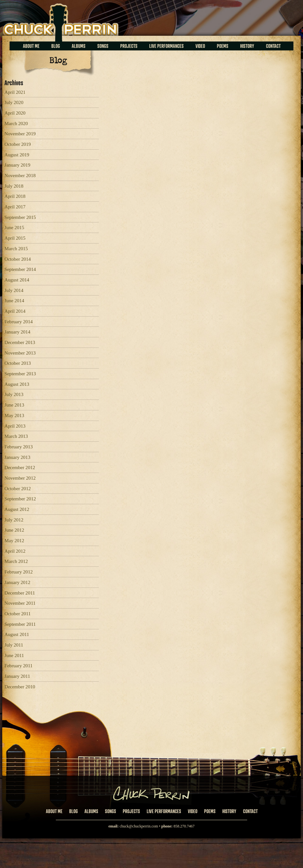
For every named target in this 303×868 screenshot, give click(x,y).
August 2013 (17, 384)
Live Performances (166, 46)
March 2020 (16, 123)
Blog (56, 46)
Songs (103, 46)
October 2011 (18, 614)
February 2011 (18, 666)
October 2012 (18, 489)
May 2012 (14, 541)
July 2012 (14, 520)
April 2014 (15, 311)
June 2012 (14, 530)
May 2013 (14, 415)
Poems (223, 46)
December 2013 (20, 342)
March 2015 (16, 249)
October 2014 (18, 259)
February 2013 (19, 447)
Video (200, 46)
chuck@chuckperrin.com (139, 826)
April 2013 (15, 426)
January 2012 (17, 582)
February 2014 (19, 322)
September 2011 (20, 624)
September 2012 (20, 499)
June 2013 (14, 405)
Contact (273, 46)
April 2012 (15, 551)
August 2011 (17, 634)
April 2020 (15, 113)
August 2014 (17, 280)
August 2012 (17, 509)
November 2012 (20, 478)
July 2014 (14, 290)
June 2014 (14, 301)
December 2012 (20, 468)
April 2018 (15, 196)
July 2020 (14, 102)
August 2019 (17, 155)
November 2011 (20, 603)
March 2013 (16, 436)
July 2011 (14, 645)
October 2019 (18, 144)
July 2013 (14, 394)
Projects (129, 46)
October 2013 (18, 363)
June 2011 (14, 655)
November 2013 (20, 353)
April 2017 (15, 207)
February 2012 (19, 572)
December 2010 (20, 687)
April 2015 (15, 238)
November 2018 (20, 176)
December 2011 (20, 593)
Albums (79, 46)
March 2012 (16, 561)
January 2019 (17, 165)
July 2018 (14, 186)
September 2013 (20, 374)
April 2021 (15, 92)
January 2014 (17, 332)
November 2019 (20, 134)
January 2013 (17, 457)
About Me (31, 46)
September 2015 (20, 217)
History (247, 46)
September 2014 (20, 269)
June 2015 (14, 228)
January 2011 (17, 676)
